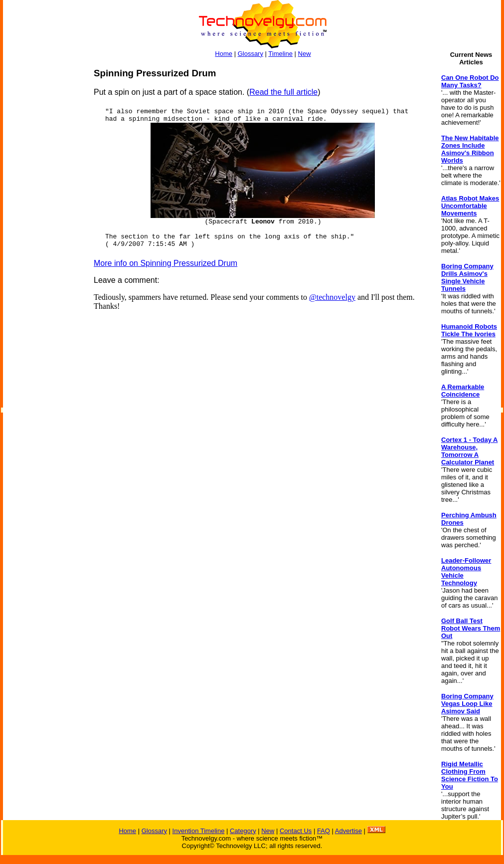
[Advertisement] (43, 217)
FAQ (324, 831)
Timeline (280, 54)
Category (243, 831)
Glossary (251, 54)
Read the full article (283, 92)
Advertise (348, 831)
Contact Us (296, 831)
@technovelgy (332, 297)
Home (224, 54)
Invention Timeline (199, 831)
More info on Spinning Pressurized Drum (166, 263)
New (305, 54)
